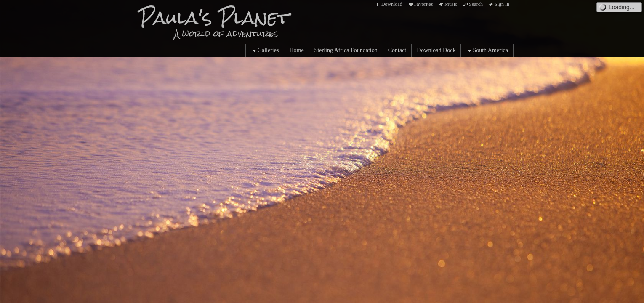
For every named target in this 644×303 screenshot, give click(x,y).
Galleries (265, 51)
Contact (397, 50)
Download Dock (436, 50)
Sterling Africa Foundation (346, 50)
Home (296, 50)
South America (487, 51)
